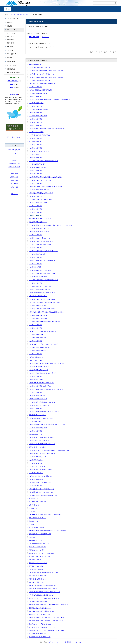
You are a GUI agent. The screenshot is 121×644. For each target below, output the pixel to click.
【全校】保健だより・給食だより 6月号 (41, 470)
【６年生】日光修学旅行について (39, 351)
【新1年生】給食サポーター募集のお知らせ (42, 293)
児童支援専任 (10, 40)
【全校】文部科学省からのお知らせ (40, 289)
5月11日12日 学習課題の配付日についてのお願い (44, 589)
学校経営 (9, 26)
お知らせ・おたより (23, 14)
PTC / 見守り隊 (11, 54)
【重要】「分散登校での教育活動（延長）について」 (45, 412)
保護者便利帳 (10, 43)
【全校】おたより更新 (36, 87)
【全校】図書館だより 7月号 (37, 457)
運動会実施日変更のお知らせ (38, 518)
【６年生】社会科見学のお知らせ (39, 93)
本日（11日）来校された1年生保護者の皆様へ (43, 585)
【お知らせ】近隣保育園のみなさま (40, 68)
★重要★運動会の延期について (38, 222)
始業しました (33, 537)
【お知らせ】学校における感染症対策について (43, 199)
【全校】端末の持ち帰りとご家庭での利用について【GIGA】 (47, 425)
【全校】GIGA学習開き (36, 267)
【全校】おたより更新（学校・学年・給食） (42, 299)
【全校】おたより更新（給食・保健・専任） (42, 273)
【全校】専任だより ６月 (37, 466)
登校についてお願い (35, 560)
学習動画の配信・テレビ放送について (40, 608)
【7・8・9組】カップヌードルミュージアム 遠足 (43, 344)
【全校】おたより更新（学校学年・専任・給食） (43, 251)
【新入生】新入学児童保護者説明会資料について (43, 495)
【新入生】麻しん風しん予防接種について (41, 489)
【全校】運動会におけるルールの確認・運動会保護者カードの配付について (51, 225)
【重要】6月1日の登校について (38, 569)
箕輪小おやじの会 (14, 163)
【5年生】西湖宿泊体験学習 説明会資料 (41, 90)
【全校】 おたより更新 (36, 132)
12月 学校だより (34, 508)
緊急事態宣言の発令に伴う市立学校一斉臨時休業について (46, 621)
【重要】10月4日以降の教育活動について (41, 383)
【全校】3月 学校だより (36, 486)
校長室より (10, 46)
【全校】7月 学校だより (36, 460)
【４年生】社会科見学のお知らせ (39, 109)
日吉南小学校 (14, 180)
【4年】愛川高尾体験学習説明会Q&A (40, 135)
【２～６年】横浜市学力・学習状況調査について (43, 280)
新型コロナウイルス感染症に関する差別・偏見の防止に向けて (47, 531)
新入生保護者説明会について (38, 502)
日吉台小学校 (14, 174)
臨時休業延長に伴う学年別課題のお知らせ (41, 611)
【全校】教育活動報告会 (36, 103)
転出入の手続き (11, 65)
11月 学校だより (34, 511)
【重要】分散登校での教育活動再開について (42, 444)
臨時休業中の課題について (37, 582)
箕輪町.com (14, 194)
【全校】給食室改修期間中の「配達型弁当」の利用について (47, 129)
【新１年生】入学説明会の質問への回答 (41, 193)
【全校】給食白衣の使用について (39, 190)
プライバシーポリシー (56, 642)
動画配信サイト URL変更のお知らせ (40, 614)
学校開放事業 (11, 69)
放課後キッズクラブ (14, 167)
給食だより (45, 37)
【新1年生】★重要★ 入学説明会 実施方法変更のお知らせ (46, 312)
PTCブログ (14, 160)
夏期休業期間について (36, 540)
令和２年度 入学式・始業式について (40, 637)
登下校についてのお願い (36, 566)
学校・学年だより (12, 33)
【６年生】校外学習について (38, 306)
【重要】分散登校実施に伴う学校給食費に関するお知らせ (46, 389)
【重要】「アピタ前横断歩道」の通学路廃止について (45, 331)
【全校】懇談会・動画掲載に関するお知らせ (42, 402)
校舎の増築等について (13, 73)
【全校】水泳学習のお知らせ (38, 167)
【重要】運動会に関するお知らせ (39, 367)
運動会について (34, 521)
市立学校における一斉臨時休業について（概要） (43, 627)
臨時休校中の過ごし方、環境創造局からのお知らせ (44, 598)
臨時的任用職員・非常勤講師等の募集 (40, 534)
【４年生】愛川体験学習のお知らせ (40, 347)
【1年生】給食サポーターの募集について (41, 476)
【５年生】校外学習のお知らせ (38, 318)
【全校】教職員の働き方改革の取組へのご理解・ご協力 (45, 177)
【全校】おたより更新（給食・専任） (40, 386)
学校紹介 (9, 22)
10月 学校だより (34, 524)
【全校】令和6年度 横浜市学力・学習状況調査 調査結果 (46, 77)
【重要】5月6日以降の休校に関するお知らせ (42, 595)
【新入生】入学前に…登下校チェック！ (41, 482)
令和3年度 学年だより (35, 434)
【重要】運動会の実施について (38, 396)
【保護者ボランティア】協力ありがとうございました (45, 515)
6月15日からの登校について (37, 547)
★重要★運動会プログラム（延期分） (40, 219)
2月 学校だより (33, 499)
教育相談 (9, 58)
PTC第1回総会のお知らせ (37, 528)
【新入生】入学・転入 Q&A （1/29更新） (41, 492)
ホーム (8, 9)
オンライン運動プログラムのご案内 (40, 557)
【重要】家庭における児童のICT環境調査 (41, 437)
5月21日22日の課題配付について (39, 579)
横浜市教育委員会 (14, 150)
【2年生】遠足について (36, 360)
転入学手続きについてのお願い (38, 634)
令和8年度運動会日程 (35, 64)
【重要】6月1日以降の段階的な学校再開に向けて (44, 573)
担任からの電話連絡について (38, 576)
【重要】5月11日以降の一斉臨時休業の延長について (45, 592)
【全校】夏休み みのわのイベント (39, 151)
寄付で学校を (10, 137)
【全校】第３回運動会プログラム (39, 228)
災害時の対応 (11, 61)
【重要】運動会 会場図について (38, 370)
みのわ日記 (10, 50)
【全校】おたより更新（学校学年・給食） (41, 241)
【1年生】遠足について (36, 357)
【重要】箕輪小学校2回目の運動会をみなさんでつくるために (47, 363)
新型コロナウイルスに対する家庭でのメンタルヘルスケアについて (49, 618)
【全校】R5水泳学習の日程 (37, 164)
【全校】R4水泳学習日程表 (37, 254)
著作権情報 (68, 642)
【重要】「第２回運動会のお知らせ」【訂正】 (43, 373)
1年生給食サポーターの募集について (40, 544)
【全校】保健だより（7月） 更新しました (42, 454)
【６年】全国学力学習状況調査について (41, 277)
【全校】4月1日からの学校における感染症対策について (46, 187)
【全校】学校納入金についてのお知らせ (41, 270)
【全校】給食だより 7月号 (37, 463)
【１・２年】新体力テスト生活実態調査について (43, 161)
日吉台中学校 (15, 187)
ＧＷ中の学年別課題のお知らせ (38, 601)
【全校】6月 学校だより (36, 473)
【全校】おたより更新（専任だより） (40, 180)
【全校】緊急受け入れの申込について (40, 405)
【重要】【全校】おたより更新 (38, 203)
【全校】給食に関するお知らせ (38, 428)
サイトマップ (77, 642)
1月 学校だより (34, 505)
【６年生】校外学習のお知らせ (38, 116)
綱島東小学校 (14, 177)
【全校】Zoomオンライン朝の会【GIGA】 (42, 418)
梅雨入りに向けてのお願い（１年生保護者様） (43, 553)
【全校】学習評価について (37, 154)
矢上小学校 (14, 184)
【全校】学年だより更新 (36, 380)
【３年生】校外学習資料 (36, 335)
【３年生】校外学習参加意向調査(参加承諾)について (45, 322)
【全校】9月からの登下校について (39, 441)
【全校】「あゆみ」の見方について (40, 238)
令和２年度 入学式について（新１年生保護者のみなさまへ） (47, 630)
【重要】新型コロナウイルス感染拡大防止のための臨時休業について (49, 450)
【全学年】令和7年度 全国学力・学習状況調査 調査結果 (46, 71)
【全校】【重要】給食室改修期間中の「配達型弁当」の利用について (49, 100)
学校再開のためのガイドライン (38, 563)
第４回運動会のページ (36, 142)
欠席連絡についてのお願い (37, 550)
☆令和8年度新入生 (12, 18)
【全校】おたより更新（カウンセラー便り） (42, 261)
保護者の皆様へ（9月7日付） (38, 415)
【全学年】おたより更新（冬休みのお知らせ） (43, 84)
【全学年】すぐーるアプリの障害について (41, 74)
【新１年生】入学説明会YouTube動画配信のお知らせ (45, 302)
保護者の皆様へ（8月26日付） (38, 447)
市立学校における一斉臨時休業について (41, 624)
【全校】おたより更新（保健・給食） (40, 244)
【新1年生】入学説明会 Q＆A (38, 296)
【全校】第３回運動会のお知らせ (39, 232)
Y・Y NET (14, 153)
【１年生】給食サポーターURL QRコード (42, 286)
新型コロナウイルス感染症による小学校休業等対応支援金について (49, 605)
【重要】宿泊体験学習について (38, 399)
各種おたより (10, 36)
